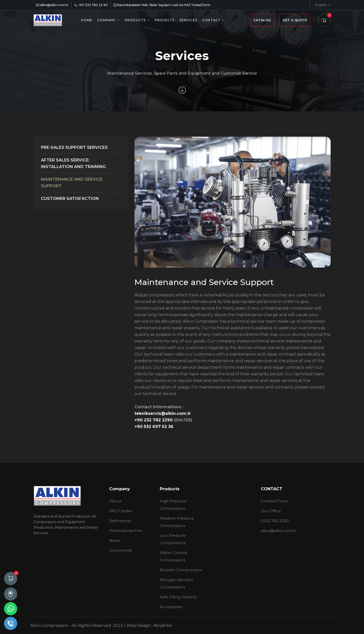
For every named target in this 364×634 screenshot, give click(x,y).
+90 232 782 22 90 (91, 5)
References (120, 521)
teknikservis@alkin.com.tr (163, 413)
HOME (87, 20)
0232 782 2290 (275, 521)
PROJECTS (165, 20)
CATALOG (262, 20)
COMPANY (106, 20)
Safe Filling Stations (178, 597)
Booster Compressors (181, 570)
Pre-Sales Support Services (74, 147)
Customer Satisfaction (70, 199)
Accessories (171, 607)
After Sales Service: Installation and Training (73, 163)
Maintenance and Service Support (72, 183)
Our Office (271, 511)
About (115, 501)
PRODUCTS (135, 20)
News (115, 540)
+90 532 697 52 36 (154, 427)
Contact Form (274, 501)
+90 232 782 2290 (154, 420)
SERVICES (188, 20)
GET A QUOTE (295, 20)
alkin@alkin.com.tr (52, 5)
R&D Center (121, 511)
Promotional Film (126, 531)
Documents (121, 550)
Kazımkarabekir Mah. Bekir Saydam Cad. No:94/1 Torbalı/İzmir (162, 5)
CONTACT (211, 20)
